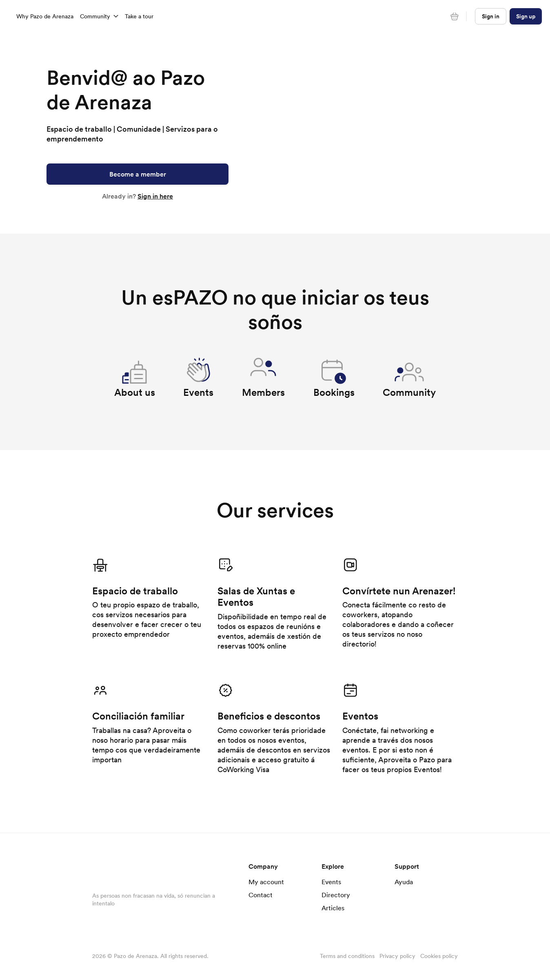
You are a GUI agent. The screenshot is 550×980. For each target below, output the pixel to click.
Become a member (138, 174)
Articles (333, 908)
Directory (336, 895)
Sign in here (155, 196)
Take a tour (139, 16)
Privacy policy (397, 956)
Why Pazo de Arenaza (45, 16)
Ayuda (404, 882)
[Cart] (455, 16)
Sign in (491, 16)
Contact (261, 895)
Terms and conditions (347, 956)
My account (266, 882)
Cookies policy (439, 956)
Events (331, 882)
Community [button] (99, 16)
